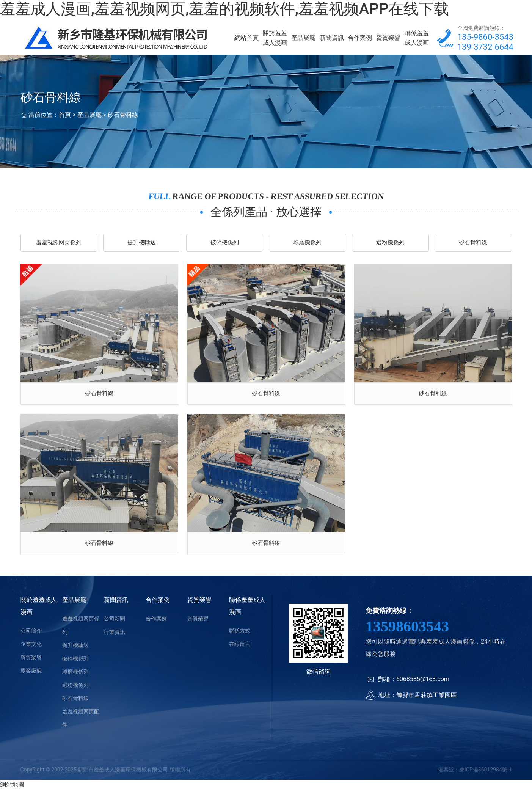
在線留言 (240, 655)
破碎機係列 (224, 248)
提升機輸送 (142, 248)
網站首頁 (246, 40)
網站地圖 (12, 796)
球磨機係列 (308, 248)
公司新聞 (115, 630)
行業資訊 (115, 643)
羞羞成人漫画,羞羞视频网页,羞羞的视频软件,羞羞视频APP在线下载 (224, 9)
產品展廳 (303, 40)
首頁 (65, 119)
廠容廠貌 (31, 682)
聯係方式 (240, 642)
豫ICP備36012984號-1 (485, 781)
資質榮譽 (388, 40)
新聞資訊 (332, 40)
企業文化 (31, 655)
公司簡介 (31, 642)
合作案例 (360, 40)
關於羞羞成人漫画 (275, 40)
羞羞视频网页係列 (59, 248)
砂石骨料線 (123, 119)
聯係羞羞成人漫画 (417, 40)
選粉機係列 (390, 248)
